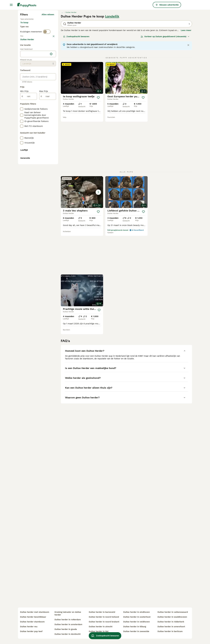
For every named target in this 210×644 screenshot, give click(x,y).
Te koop (26, 76)
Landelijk (112, 67)
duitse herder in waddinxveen (172, 617)
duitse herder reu (29, 627)
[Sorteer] (165, 87)
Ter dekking (28, 83)
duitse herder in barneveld (102, 612)
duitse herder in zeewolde (136, 631)
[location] (38, 176)
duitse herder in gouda (66, 629)
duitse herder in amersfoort (171, 627)
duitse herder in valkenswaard (173, 612)
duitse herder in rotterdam (68, 620)
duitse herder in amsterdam (68, 624)
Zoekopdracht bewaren (76, 87)
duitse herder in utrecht (101, 627)
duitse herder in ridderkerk (171, 622)
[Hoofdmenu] (11, 5)
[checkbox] (22, 112)
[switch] (47, 93)
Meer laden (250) (48, 161)
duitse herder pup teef (31, 631)
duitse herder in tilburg (135, 627)
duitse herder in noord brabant (104, 622)
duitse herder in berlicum (170, 631)
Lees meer (186, 81)
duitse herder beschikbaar (33, 617)
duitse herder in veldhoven (136, 622)
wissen (51, 98)
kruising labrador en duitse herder (68, 613)
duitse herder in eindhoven (136, 612)
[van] (29, 219)
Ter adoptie (42, 76)
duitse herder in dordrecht (67, 634)
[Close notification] (188, 96)
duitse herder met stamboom (35, 612)
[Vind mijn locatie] (51, 176)
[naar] (48, 219)
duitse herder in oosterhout (137, 617)
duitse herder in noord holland (104, 617)
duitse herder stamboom (32, 622)
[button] (82, 197)
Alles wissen (48, 65)
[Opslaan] (98, 149)
